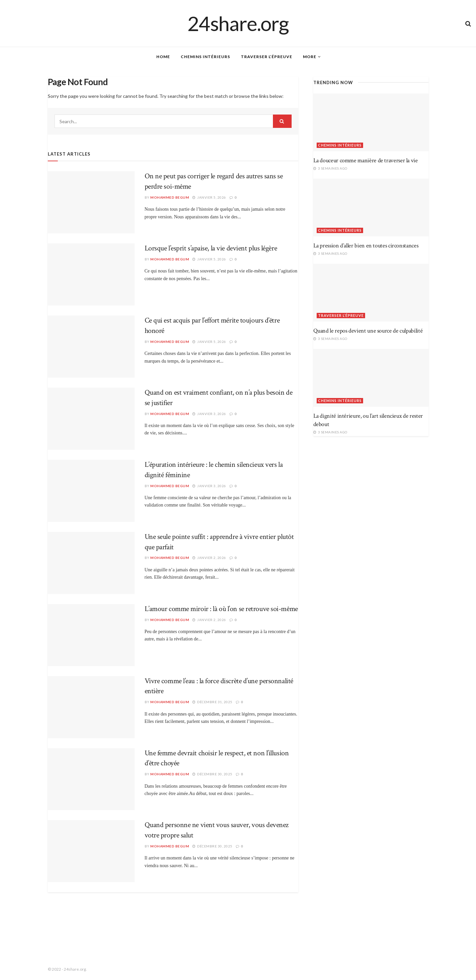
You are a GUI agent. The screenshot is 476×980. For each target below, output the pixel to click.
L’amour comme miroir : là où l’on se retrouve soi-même (221, 609)
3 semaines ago (330, 168)
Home (163, 57)
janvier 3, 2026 (209, 414)
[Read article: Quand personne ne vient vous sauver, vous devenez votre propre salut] (91, 851)
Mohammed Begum (170, 197)
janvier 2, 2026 (209, 558)
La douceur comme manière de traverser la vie (366, 160)
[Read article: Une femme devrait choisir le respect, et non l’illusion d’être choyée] (91, 779)
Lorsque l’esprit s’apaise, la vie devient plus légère (211, 248)
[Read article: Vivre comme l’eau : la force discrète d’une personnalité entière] (91, 707)
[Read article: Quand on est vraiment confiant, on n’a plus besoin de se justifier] (91, 419)
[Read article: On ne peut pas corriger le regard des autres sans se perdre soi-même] (91, 202)
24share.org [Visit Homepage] (238, 23)
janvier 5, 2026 (209, 197)
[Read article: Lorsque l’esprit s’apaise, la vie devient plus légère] (91, 274)
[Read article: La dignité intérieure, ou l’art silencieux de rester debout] (371, 378)
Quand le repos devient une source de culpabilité (368, 331)
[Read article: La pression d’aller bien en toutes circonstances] (371, 208)
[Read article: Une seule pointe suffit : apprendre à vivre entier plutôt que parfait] (91, 563)
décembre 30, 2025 (212, 774)
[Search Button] (468, 23)
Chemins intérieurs (205, 57)
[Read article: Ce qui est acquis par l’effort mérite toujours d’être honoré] (91, 347)
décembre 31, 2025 (212, 702)
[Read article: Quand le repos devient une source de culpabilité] (371, 293)
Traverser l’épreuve (267, 57)
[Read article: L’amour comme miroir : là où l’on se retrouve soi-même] (91, 635)
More (310, 57)
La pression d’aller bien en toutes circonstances (366, 246)
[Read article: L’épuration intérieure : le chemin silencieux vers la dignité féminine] (91, 491)
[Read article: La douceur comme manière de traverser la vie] (371, 122)
